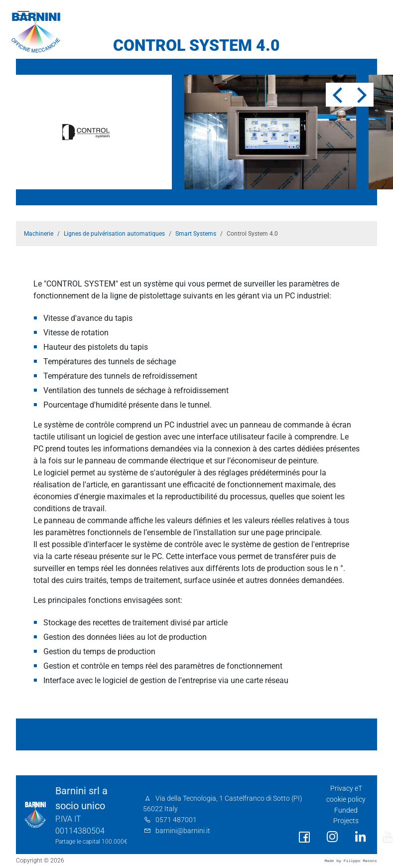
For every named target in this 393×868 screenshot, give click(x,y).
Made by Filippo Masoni (351, 861)
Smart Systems (196, 234)
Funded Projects (346, 816)
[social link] (304, 837)
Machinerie (39, 234)
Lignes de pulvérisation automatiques (114, 234)
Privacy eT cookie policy (346, 794)
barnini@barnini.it (183, 831)
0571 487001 (176, 820)
